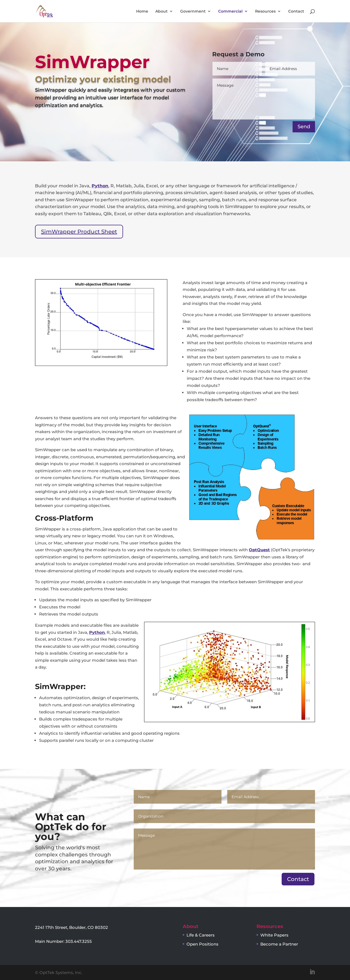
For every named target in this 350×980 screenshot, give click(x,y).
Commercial (230, 11)
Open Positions (202, 944)
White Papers (274, 935)
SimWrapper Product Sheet (79, 232)
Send (304, 127)
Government (193, 11)
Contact (296, 11)
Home (142, 11)
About (161, 11)
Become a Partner (279, 944)
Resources (265, 11)
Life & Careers (201, 935)
